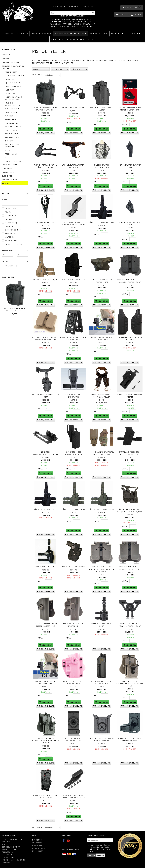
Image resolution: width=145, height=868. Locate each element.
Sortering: (37, 75)
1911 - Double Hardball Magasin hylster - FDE (130, 567)
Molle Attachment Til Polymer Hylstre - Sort (130, 624)
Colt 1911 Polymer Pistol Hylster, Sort (102, 281)
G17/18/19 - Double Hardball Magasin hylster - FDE (46, 338)
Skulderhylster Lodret (45, 222)
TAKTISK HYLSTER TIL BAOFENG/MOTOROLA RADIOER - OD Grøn (46, 740)
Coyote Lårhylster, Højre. (45, 280)
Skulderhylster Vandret (74, 108)
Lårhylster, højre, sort (45, 509)
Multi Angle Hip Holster (74, 280)
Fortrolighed (58, 7)
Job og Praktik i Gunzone (13, 859)
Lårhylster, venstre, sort (102, 222)
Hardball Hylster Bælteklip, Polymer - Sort (74, 338)
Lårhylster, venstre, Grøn (102, 509)
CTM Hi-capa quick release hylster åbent (46, 796)
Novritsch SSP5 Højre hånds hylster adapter (74, 796)
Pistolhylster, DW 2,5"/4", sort (130, 223)
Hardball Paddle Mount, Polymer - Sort (102, 338)
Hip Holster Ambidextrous (74, 566)
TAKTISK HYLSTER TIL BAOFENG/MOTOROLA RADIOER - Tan (130, 683)
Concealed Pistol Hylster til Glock (130, 338)
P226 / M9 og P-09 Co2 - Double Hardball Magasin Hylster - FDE (102, 569)
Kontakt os (88, 7)
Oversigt (6, 862)
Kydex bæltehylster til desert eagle (102, 682)
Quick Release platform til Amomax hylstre (102, 739)
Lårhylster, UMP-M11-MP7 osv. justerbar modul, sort (130, 510)
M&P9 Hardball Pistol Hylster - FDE (74, 624)
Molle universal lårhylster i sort (46, 395)
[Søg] (93, 13)
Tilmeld (91, 855)
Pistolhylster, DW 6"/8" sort (130, 166)
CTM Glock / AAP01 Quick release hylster (130, 739)
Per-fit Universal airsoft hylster (102, 109)
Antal (41, 124)
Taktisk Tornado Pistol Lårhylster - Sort (45, 166)
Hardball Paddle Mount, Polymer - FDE (45, 682)
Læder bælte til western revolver (74, 166)
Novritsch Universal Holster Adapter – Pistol (74, 223)
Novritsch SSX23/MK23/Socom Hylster (46, 453)
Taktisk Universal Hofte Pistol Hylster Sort (130, 109)
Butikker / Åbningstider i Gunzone (13, 840)
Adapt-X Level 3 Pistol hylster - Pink (74, 682)
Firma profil (74, 7)
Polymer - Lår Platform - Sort (102, 624)
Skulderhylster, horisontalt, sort (102, 166)
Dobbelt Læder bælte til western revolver (102, 395)
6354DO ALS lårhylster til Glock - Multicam (102, 453)
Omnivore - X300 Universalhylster (74, 453)
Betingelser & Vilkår (11, 846)
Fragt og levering (10, 849)
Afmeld (101, 855)
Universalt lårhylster (45, 566)
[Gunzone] (18, 11)
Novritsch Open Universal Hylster (130, 395)
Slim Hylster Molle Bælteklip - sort (74, 739)
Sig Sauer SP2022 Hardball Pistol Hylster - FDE (46, 624)
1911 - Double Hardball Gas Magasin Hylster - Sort (130, 281)
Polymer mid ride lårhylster (74, 395)
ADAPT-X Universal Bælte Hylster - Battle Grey (15, 310)
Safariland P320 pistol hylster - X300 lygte (130, 453)
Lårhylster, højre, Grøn (74, 509)
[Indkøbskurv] (132, 8)
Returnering (8, 854)
